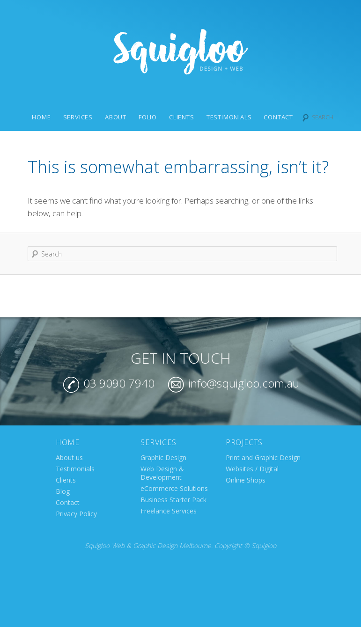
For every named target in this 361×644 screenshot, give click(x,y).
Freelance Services (169, 511)
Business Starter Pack (173, 500)
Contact (278, 117)
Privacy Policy (76, 514)
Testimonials (229, 117)
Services (78, 117)
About (116, 117)
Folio (148, 117)
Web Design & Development (162, 473)
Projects (244, 442)
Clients (182, 117)
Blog (63, 491)
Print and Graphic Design (263, 457)
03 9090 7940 (109, 383)
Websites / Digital (252, 469)
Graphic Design (163, 457)
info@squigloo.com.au (234, 383)
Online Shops (246, 480)
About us (69, 457)
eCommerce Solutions (174, 488)
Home (41, 117)
